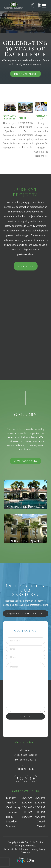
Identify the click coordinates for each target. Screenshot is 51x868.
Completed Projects (26, 506)
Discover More (26, 74)
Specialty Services (10, 118)
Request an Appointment (26, 613)
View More (26, 266)
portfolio (26, 118)
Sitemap (26, 853)
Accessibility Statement (16, 849)
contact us (41, 118)
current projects (26, 541)
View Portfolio (26, 461)
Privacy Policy (38, 849)
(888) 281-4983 (26, 769)
